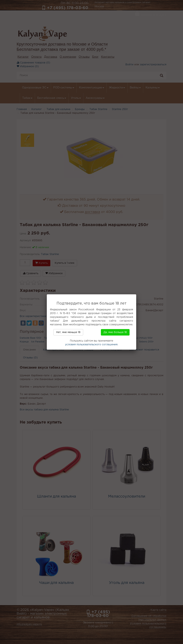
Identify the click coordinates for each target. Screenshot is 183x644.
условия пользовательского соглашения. (92, 345)
